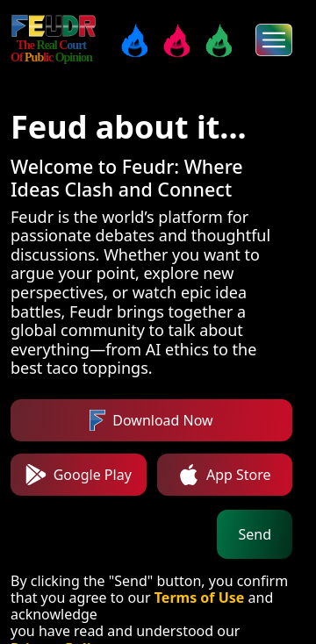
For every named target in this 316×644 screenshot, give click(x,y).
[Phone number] (110, 534)
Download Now (151, 420)
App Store (225, 475)
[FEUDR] (54, 27)
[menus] (274, 40)
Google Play (79, 475)
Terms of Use (200, 597)
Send (255, 534)
